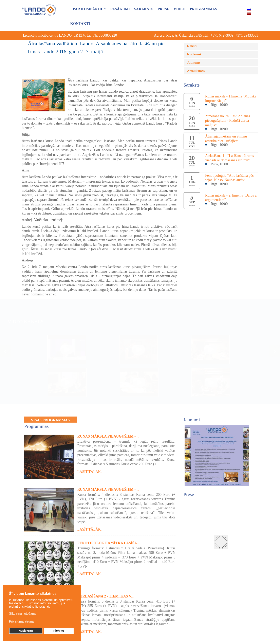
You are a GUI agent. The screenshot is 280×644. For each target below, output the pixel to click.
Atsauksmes (196, 71)
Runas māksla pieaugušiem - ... (108, 434)
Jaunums (194, 63)
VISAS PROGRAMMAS (50, 418)
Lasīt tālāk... (90, 470)
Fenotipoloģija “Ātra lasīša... (109, 541)
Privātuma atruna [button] (21, 622)
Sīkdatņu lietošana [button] (22, 614)
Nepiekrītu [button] (26, 631)
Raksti (192, 46)
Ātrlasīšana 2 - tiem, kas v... (106, 594)
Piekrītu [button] (59, 631)
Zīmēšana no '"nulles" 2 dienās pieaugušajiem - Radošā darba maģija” (228, 121)
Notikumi (194, 54)
